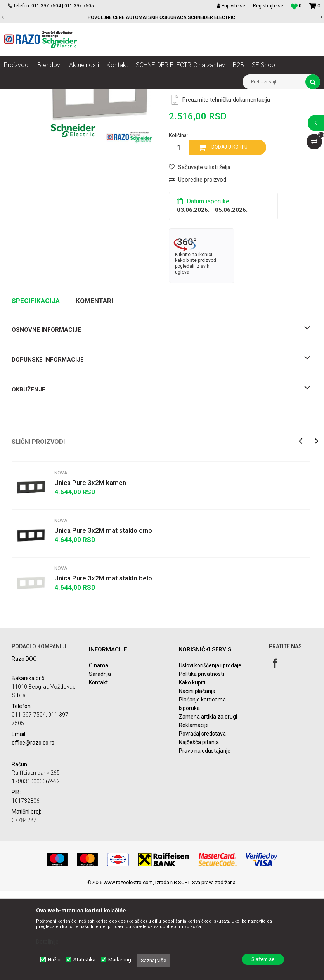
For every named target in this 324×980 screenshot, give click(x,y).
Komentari (94, 390)
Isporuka (189, 797)
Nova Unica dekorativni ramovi (130, 95)
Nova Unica (77, 95)
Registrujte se (268, 6)
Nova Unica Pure (188, 95)
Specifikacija (36, 390)
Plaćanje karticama (202, 789)
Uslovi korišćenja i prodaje (210, 755)
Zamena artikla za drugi (208, 806)
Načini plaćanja (197, 780)
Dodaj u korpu (230, 236)
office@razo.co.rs (33, 832)
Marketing (120, 960)
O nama (99, 755)
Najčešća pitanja (199, 831)
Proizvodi (48, 95)
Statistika (84, 960)
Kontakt (98, 772)
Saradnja (100, 763)
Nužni (54, 960)
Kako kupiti (192, 772)
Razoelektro (17, 95)
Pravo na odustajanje (205, 840)
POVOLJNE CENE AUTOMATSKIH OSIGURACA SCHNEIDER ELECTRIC (161, 17)
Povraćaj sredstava (202, 823)
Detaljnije (47, 942)
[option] (162, 17)
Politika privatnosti (201, 763)
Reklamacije (194, 814)
